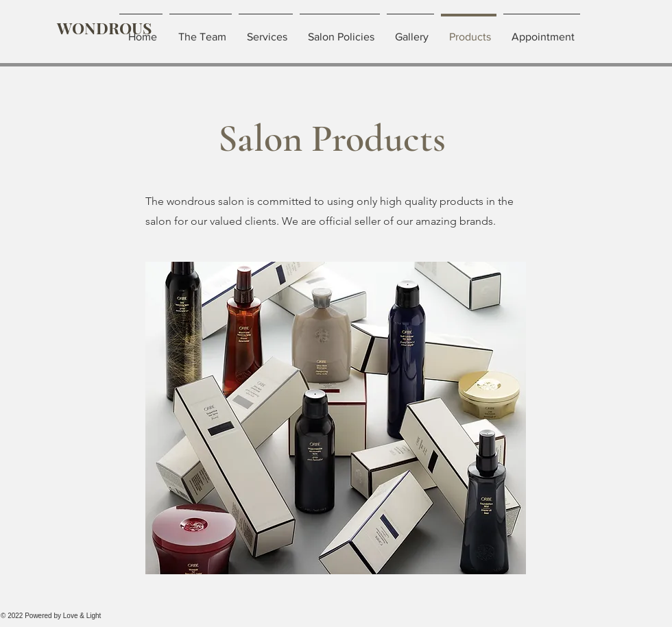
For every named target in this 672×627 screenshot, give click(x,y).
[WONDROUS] (104, 28)
